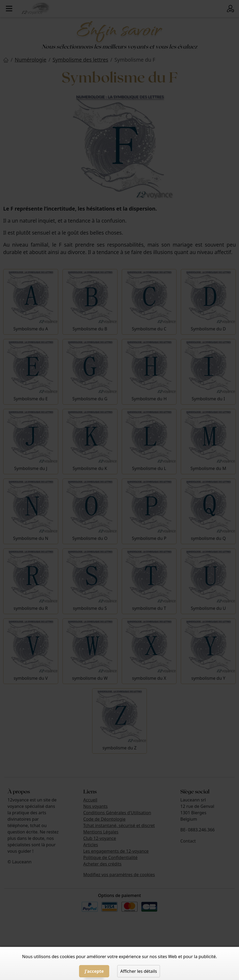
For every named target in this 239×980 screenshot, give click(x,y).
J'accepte (94, 971)
